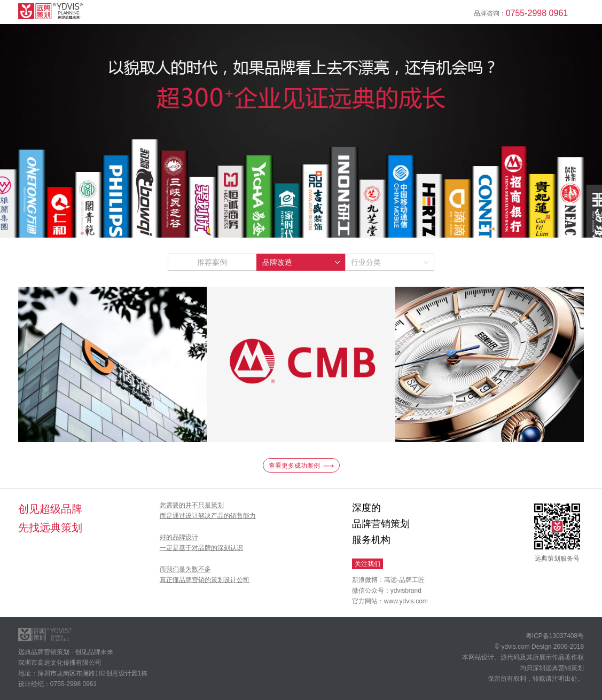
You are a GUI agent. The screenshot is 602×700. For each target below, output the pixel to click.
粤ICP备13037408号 (555, 636)
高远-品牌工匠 (404, 580)
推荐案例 (212, 262)
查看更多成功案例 (301, 466)
